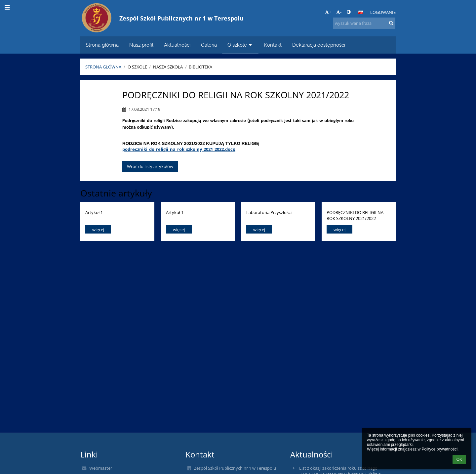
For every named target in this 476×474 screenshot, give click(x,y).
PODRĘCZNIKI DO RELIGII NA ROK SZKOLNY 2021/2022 (355, 215)
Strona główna (103, 67)
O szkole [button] (240, 45)
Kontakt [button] (273, 45)
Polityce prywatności (439, 449)
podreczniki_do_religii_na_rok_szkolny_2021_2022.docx (179, 149)
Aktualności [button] (177, 45)
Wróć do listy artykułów (150, 166)
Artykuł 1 (94, 212)
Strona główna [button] (102, 45)
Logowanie (383, 12)
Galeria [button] (209, 45)
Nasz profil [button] (141, 45)
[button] (361, 12)
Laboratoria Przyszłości (269, 212)
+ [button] (328, 12)
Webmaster (101, 468)
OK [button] (459, 459)
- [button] (339, 12)
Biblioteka (200, 67)
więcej (98, 230)
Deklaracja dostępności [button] (319, 45)
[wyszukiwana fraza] (364, 23)
